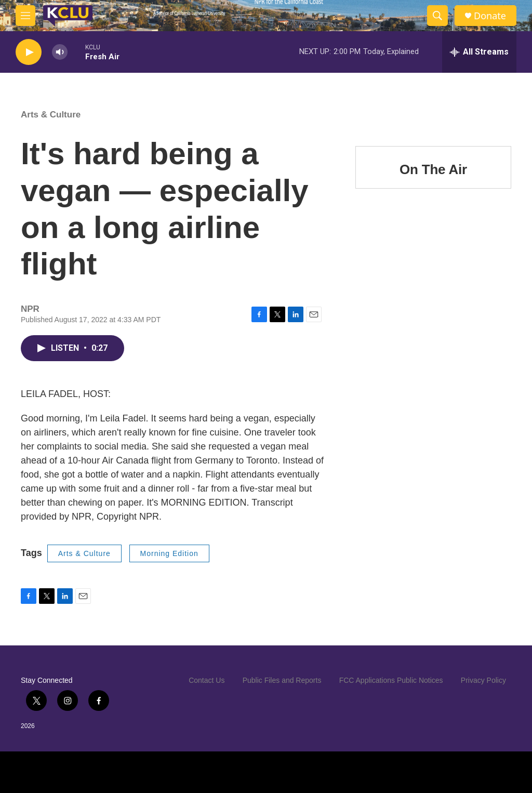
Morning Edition (169, 553)
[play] (29, 52)
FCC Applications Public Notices (391, 680)
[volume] (60, 52)
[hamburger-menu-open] (25, 16)
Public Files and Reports (282, 680)
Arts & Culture (51, 115)
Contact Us (207, 680)
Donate (490, 16)
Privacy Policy (483, 680)
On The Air (433, 169)
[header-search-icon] (437, 16)
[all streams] (479, 52)
